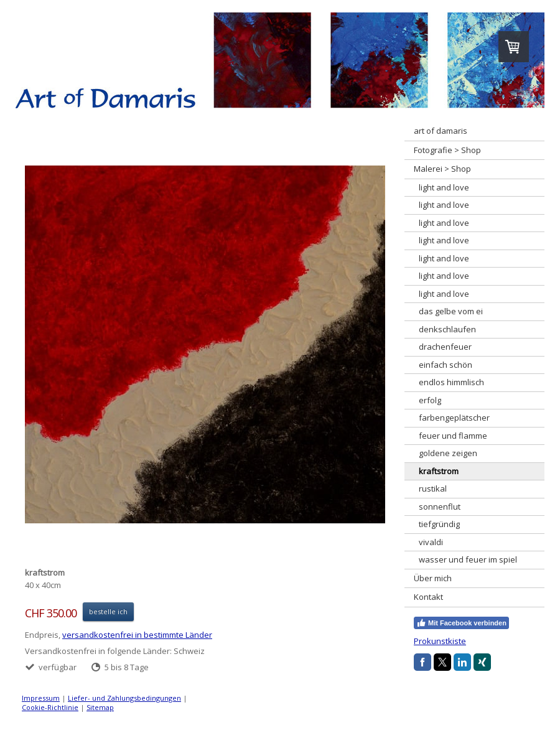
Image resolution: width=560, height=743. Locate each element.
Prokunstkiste (440, 641)
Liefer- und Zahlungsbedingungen (124, 698)
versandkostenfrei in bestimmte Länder (137, 635)
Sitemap (100, 707)
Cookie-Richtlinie (50, 707)
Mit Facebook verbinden (461, 623)
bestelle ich (108, 611)
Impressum (41, 698)
